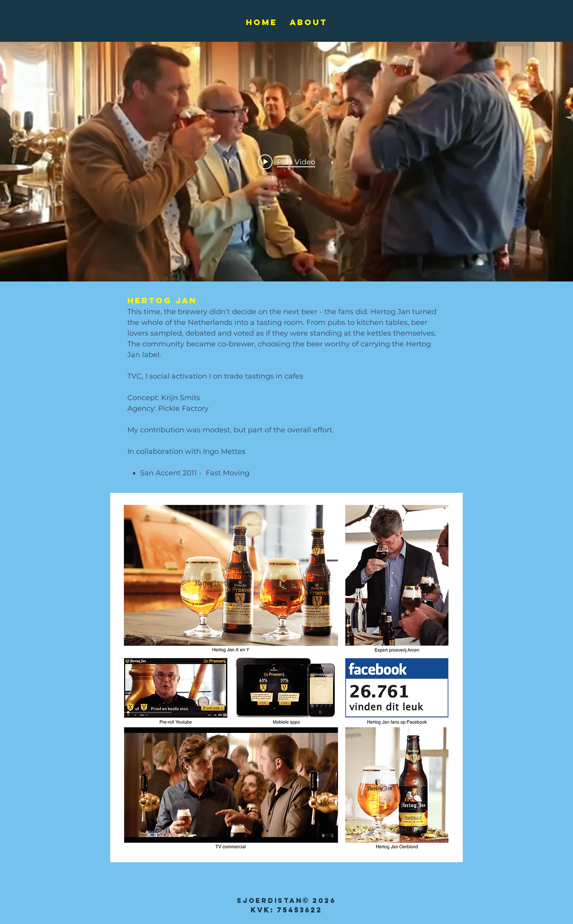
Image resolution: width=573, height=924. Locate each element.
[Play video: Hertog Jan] (286, 162)
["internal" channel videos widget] (286, 162)
